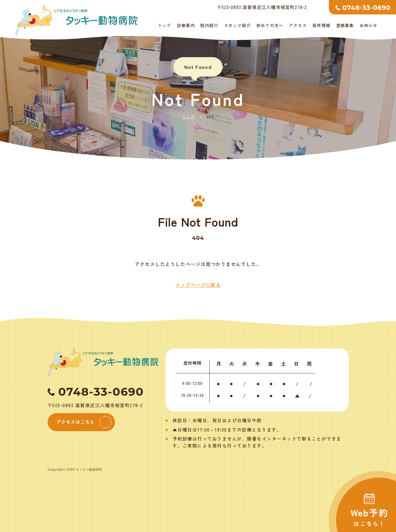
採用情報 (321, 25)
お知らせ (368, 25)
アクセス (298, 25)
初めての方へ (270, 25)
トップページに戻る (198, 285)
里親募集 (345, 25)
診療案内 (186, 25)
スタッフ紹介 (237, 25)
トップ (164, 25)
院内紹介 (209, 25)
